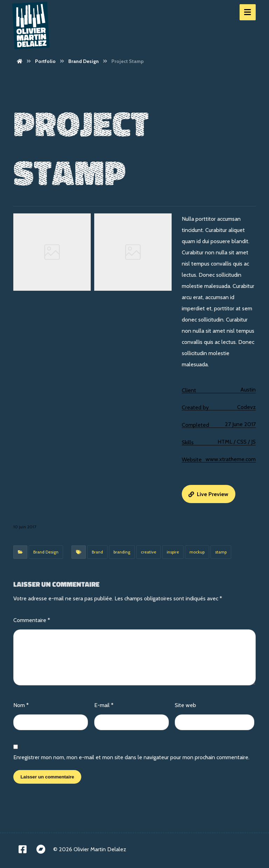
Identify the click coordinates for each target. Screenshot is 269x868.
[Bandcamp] (41, 849)
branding (122, 552)
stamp (221, 552)
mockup (197, 552)
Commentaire (32, 620)
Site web (185, 705)
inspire (173, 552)
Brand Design (46, 552)
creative (149, 552)
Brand (97, 552)
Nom (21, 705)
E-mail (104, 705)
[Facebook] (22, 849)
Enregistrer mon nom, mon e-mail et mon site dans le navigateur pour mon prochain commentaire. (131, 757)
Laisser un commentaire (47, 777)
